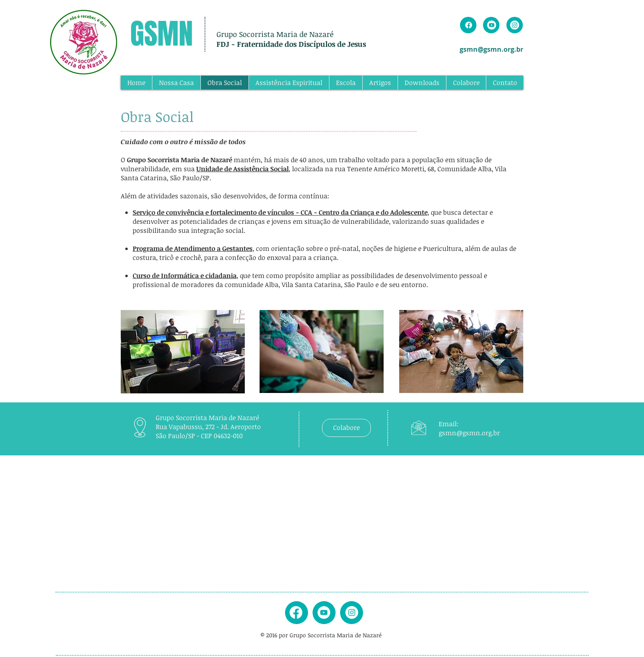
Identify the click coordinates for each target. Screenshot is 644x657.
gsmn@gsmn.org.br (491, 49)
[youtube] (324, 612)
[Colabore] (346, 428)
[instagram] (352, 612)
